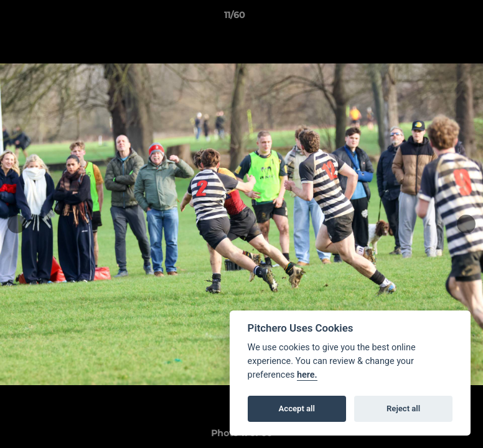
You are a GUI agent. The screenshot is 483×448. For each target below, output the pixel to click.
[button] (431, 18)
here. (307, 375)
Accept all (297, 408)
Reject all (403, 408)
